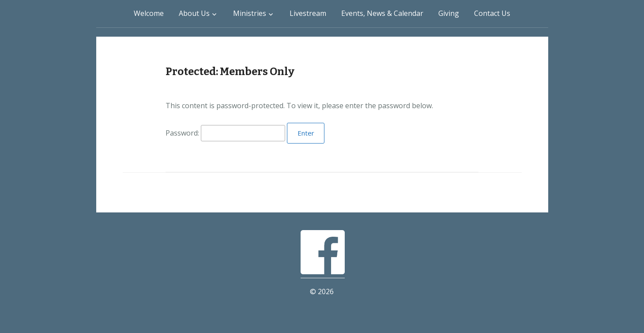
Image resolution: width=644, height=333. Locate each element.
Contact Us (492, 13)
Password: (225, 133)
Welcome (149, 13)
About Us (194, 13)
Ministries (250, 13)
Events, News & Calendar (382, 13)
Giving (449, 13)
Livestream (308, 13)
